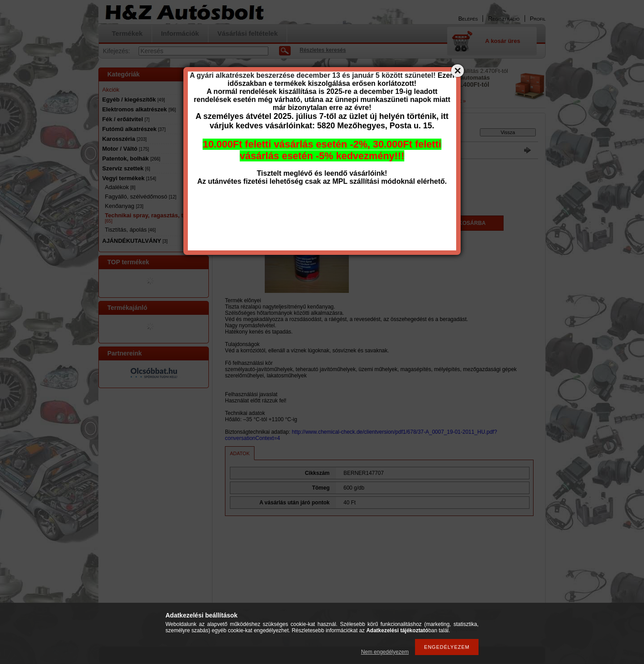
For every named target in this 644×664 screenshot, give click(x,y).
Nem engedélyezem (385, 652)
